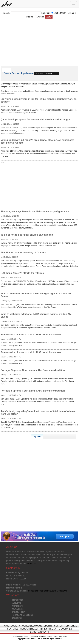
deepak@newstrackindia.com (42, 591)
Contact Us (17, 606)
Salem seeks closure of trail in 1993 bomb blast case (31, 335)
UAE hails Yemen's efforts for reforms (22, 273)
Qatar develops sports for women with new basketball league (36, 120)
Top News (37, 436)
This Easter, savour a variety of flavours (23, 253)
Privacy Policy (19, 612)
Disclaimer (17, 618)
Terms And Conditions (22, 615)
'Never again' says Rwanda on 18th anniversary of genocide (35, 212)
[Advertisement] (39, 42)
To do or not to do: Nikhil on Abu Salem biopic (27, 235)
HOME (6, 626)
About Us (17, 603)
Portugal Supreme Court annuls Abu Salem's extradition (33, 370)
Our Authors (18, 609)
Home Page (18, 600)
